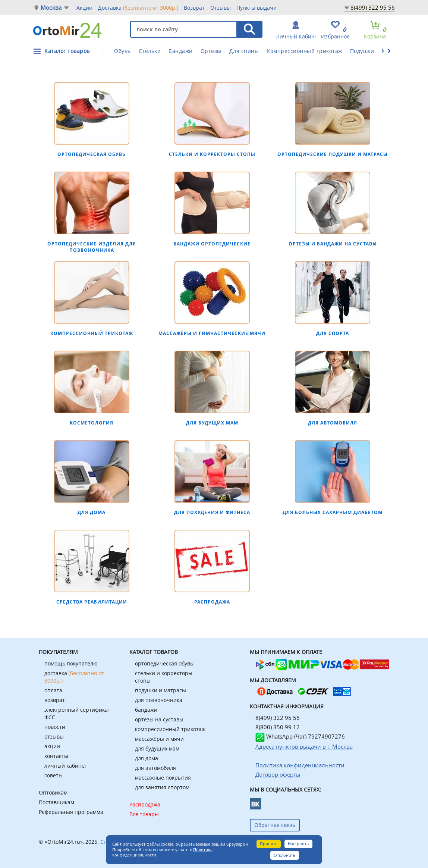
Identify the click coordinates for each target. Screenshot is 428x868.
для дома (147, 758)
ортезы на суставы (159, 719)
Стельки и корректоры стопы (212, 154)
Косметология (92, 423)
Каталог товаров (67, 51)
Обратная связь (275, 825)
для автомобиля (155, 768)
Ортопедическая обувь (92, 154)
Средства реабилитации (92, 602)
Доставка (138, 7)
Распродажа (145, 804)
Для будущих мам (212, 423)
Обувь (122, 51)
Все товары (144, 814)
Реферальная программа (71, 812)
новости (55, 727)
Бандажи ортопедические (212, 244)
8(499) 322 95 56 (373, 7)
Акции (84, 8)
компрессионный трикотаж (170, 729)
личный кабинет (66, 766)
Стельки (150, 51)
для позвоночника (159, 700)
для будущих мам (157, 748)
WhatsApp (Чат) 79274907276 (300, 736)
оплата (53, 690)
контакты (56, 756)
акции (52, 746)
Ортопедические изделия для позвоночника (92, 247)
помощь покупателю (71, 663)
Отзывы (221, 8)
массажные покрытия (163, 778)
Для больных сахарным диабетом (333, 512)
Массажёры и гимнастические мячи (212, 333)
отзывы (54, 737)
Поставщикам (56, 802)
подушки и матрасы (160, 690)
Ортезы (211, 51)
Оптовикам (53, 792)
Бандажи (181, 51)
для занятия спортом (162, 787)
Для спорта (333, 333)
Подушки (362, 51)
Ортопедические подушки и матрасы (333, 154)
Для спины (244, 51)
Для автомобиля (333, 423)
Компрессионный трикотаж (304, 51)
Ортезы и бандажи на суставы (333, 244)
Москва (51, 8)
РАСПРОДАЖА (212, 602)
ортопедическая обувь (164, 663)
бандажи (146, 710)
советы (53, 775)
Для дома (92, 512)
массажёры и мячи (159, 739)
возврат (55, 700)
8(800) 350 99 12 (278, 727)
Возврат (194, 8)
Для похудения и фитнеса (212, 512)
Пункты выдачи (257, 8)
